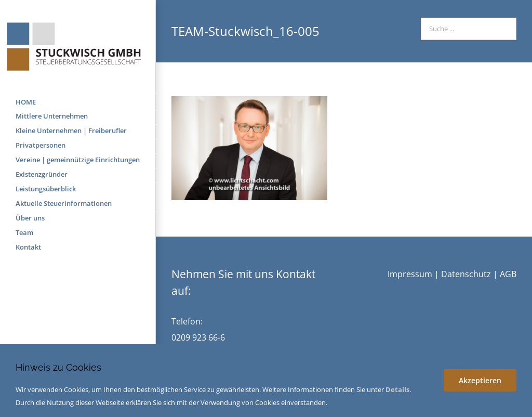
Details (397, 389)
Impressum (410, 274)
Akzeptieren (480, 380)
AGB (508, 274)
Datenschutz (466, 274)
